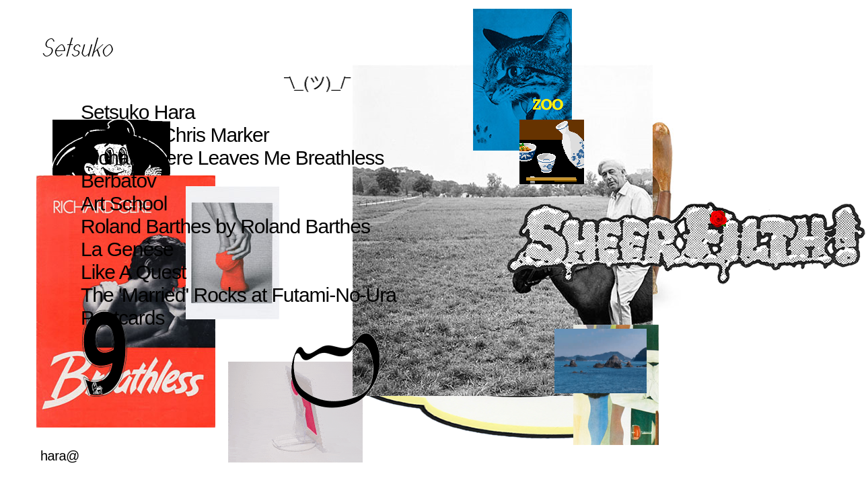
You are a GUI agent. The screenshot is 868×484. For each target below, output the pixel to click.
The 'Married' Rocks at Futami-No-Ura (239, 295)
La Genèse (127, 249)
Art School (124, 203)
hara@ (60, 456)
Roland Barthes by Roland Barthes (225, 226)
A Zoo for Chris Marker (175, 135)
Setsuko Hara (138, 112)
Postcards (122, 318)
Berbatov (118, 180)
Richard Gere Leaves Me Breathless (232, 158)
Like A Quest (133, 272)
